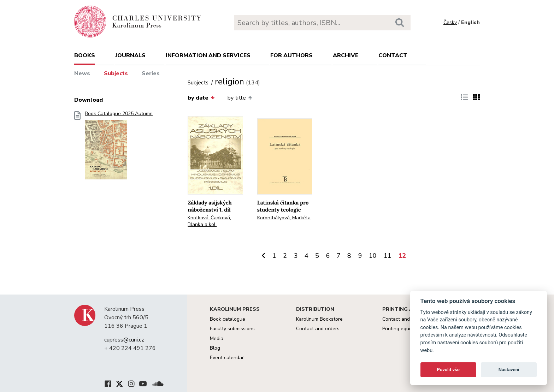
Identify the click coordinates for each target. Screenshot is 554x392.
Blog (215, 348)
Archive (346, 55)
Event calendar (227, 358)
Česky (450, 22)
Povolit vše (448, 370)
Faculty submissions (232, 329)
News (82, 73)
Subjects (116, 73)
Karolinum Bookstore (319, 319)
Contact (393, 55)
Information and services (208, 55)
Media (217, 338)
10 (373, 256)
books (85, 55)
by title (240, 98)
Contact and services (406, 319)
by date (201, 98)
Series (151, 73)
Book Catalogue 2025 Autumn (119, 147)
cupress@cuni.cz (124, 340)
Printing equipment (403, 329)
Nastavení (509, 370)
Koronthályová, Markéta (284, 218)
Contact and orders (318, 329)
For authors (291, 55)
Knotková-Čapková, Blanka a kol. (209, 221)
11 (388, 256)
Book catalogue (228, 319)
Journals (130, 55)
